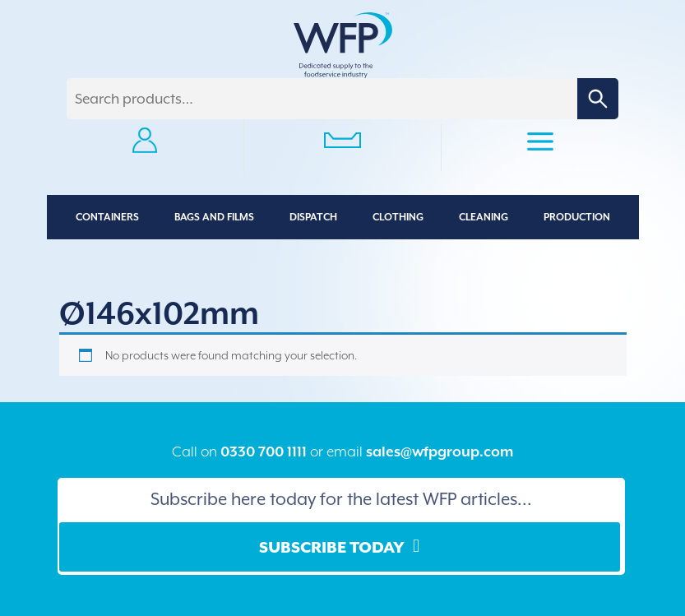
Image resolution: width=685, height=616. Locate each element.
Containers (107, 217)
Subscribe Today (332, 547)
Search (598, 99)
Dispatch (313, 217)
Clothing (398, 217)
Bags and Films (214, 217)
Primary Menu (540, 144)
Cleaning (484, 217)
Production (577, 217)
